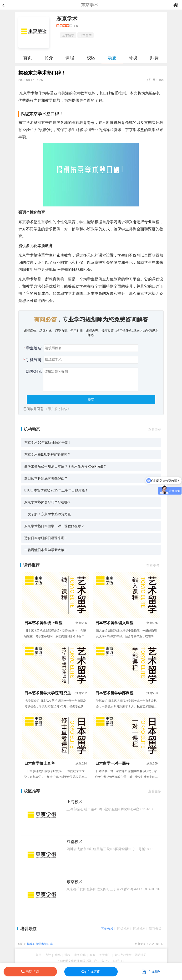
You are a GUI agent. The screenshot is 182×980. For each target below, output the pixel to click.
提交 (91, 399)
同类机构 (123, 929)
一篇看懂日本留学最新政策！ (46, 550)
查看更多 (155, 429)
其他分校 (107, 929)
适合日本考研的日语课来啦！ (46, 538)
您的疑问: (33, 371)
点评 (48, 955)
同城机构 (139, 929)
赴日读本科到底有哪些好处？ (46, 478)
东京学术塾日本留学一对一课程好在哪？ (54, 526)
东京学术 (67, 18)
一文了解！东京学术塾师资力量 (48, 514)
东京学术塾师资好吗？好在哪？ (48, 502)
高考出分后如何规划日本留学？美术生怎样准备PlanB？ (65, 466)
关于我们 (105, 955)
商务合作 (80, 955)
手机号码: (33, 360)
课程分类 (155, 929)
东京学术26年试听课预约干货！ (48, 443)
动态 (112, 58)
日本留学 (86, 35)
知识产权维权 (123, 955)
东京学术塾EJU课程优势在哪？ (47, 454)
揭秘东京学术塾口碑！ (41, 944)
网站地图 (141, 955)
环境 (133, 58)
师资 (154, 58)
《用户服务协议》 (58, 409)
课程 (70, 58)
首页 (28, 58)
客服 (92, 955)
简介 (49, 58)
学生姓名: (33, 348)
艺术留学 (68, 35)
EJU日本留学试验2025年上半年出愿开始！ (56, 490)
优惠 (58, 955)
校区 (91, 58)
